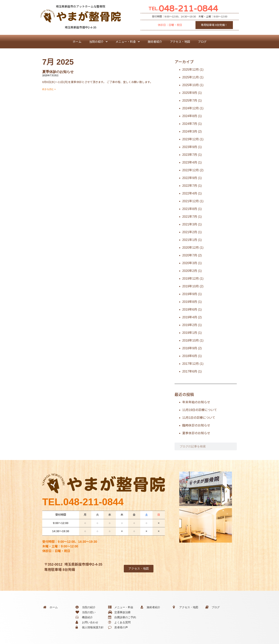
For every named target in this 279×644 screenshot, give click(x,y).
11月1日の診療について (199, 418)
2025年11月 (191, 77)
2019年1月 (190, 333)
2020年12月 (191, 248)
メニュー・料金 (128, 42)
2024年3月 (190, 131)
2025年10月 (191, 85)
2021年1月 (190, 240)
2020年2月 (190, 271)
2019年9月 (190, 294)
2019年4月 (190, 317)
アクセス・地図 (180, 42)
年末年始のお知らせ (196, 402)
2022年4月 (190, 193)
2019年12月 (191, 279)
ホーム (77, 42)
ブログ (202, 42)
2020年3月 (190, 263)
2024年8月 (190, 116)
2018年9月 (190, 348)
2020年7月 (190, 255)
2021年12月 (191, 201)
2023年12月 (191, 139)
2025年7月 (190, 101)
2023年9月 (190, 147)
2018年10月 (191, 340)
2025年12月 (191, 70)
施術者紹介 (155, 42)
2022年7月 (190, 186)
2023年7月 (190, 155)
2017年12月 (191, 364)
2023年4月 (190, 162)
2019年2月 (190, 325)
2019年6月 (190, 310)
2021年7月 (190, 217)
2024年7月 (190, 124)
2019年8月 (190, 302)
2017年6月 (190, 371)
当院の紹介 (98, 42)
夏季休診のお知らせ (58, 72)
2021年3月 (190, 224)
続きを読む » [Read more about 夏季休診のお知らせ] (49, 89)
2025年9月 (190, 93)
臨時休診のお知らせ (196, 425)
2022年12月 (191, 170)
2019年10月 (191, 286)
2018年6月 (190, 356)
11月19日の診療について (200, 410)
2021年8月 (190, 209)
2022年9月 (190, 178)
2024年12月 (191, 108)
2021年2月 (190, 232)
